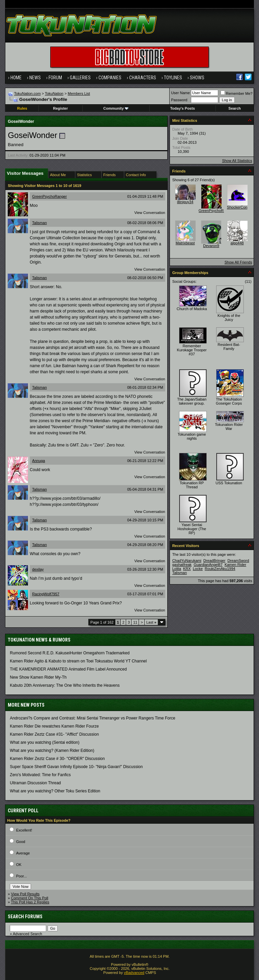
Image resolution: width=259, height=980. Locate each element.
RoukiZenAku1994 (220, 569)
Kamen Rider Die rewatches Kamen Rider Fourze (54, 726)
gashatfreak (182, 565)
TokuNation (54, 93)
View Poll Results (25, 894)
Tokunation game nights (192, 436)
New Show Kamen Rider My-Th (38, 677)
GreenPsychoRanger (49, 196)
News (35, 78)
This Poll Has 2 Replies (30, 902)
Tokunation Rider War (229, 427)
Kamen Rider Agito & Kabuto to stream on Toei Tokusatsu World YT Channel (78, 661)
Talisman (39, 223)
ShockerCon (237, 207)
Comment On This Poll (30, 898)
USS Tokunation (229, 483)
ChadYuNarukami (187, 561)
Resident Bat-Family (229, 347)
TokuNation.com (27, 93)
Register (60, 108)
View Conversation (150, 213)
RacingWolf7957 (46, 594)
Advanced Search (27, 934)
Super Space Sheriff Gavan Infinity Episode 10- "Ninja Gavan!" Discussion (76, 767)
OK (19, 865)
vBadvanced (134, 973)
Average (23, 853)
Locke (198, 569)
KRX (187, 569)
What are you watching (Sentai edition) (45, 742)
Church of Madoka (192, 309)
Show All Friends (238, 262)
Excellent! (24, 830)
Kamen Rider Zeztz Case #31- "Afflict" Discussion (54, 734)
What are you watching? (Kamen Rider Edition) (52, 751)
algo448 (237, 243)
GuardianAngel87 (208, 565)
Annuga (38, 461)
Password (179, 100)
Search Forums (25, 917)
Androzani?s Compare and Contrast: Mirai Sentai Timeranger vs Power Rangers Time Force (92, 718)
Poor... (22, 876)
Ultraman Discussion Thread (35, 783)
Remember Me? (237, 93)
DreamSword (238, 561)
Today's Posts (182, 108)
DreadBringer (214, 561)
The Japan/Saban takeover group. (192, 401)
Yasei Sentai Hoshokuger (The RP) (192, 529)
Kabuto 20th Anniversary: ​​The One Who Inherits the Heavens (65, 685)
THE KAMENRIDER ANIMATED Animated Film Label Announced (68, 669)
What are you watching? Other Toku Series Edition (55, 791)
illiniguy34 (185, 202)
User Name (180, 93)
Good (21, 842)
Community (116, 108)
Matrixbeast (185, 243)
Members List (79, 93)
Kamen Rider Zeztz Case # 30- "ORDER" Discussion (57, 759)
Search (235, 108)
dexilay (38, 569)
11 (135, 622)
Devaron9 (211, 246)
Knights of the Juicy (229, 318)
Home (16, 78)
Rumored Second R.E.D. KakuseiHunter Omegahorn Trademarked (70, 653)
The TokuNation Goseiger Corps (229, 401)
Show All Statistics (237, 161)
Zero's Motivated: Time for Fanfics (40, 775)
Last (151, 622)
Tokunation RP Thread (192, 485)
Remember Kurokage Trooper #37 (192, 350)
